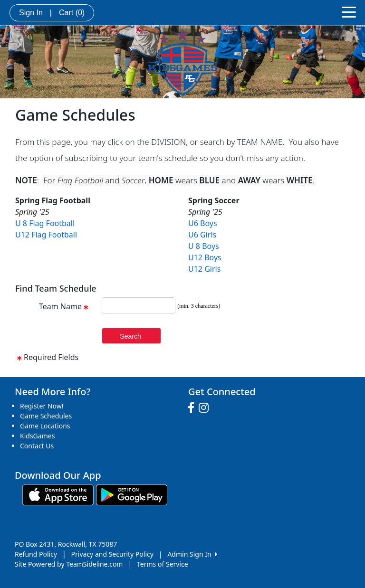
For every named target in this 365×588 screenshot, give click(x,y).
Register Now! (42, 406)
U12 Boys (205, 257)
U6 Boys (203, 223)
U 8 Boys (204, 246)
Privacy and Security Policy (112, 554)
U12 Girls (204, 269)
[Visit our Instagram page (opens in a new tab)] (206, 408)
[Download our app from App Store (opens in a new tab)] (58, 494)
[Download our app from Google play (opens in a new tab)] (132, 494)
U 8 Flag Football (45, 223)
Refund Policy (36, 554)
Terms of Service (163, 564)
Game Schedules (46, 416)
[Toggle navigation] (349, 11)
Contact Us (37, 446)
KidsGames (37, 436)
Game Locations (45, 426)
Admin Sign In (192, 554)
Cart (72, 13)
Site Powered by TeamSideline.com (69, 564)
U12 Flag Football (46, 235)
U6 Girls (202, 235)
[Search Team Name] (139, 305)
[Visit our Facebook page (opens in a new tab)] (193, 408)
